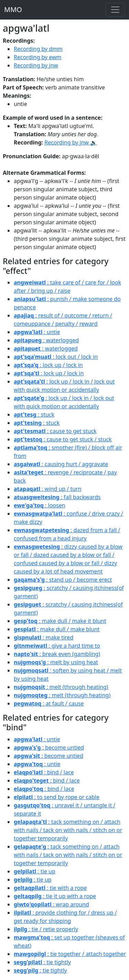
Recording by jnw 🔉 (71, 142)
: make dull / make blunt (57, 629)
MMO (13, 9)
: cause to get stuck (55, 431)
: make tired (44, 637)
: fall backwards (57, 497)
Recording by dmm (38, 49)
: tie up (35, 871)
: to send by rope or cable (57, 797)
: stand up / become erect (63, 580)
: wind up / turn (48, 489)
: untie (37, 332)
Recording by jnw (36, 65)
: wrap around (51, 904)
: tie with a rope (50, 888)
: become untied (49, 747)
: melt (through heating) (61, 687)
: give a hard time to (57, 646)
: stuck (34, 414)
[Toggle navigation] (115, 10)
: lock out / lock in (56, 357)
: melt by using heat (56, 662)
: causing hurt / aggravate (61, 464)
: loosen (40, 505)
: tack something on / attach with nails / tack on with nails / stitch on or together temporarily (68, 830)
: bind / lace (44, 772)
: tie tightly (42, 962)
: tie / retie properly (46, 929)
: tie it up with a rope (55, 896)
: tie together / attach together (70, 954)
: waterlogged (46, 340)
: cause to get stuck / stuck (63, 439)
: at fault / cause (49, 703)
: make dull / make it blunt (60, 621)
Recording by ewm (38, 57)
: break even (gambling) (57, 654)
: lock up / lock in (48, 365)
